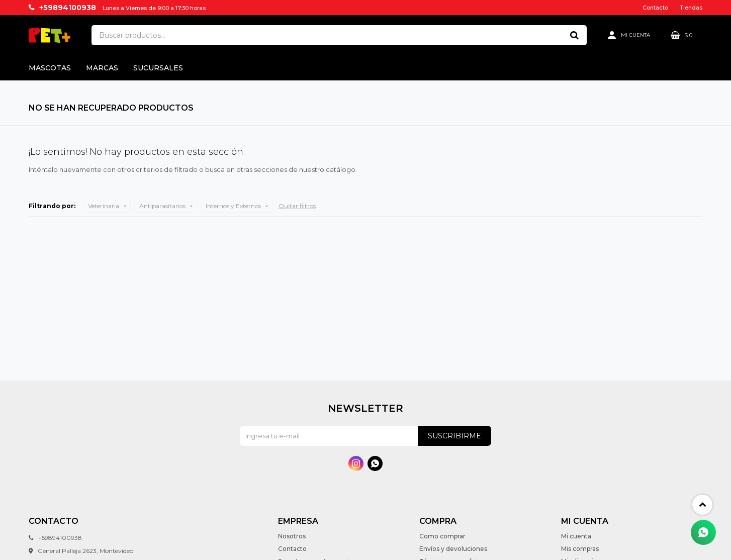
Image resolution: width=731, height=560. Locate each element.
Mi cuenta (576, 536)
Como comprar (442, 536)
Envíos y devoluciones (453, 549)
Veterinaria (104, 206)
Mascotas (50, 68)
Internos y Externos (233, 206)
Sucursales (158, 68)
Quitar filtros (297, 206)
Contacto (655, 8)
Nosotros (292, 536)
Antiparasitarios (162, 206)
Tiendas (691, 8)
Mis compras (580, 549)
